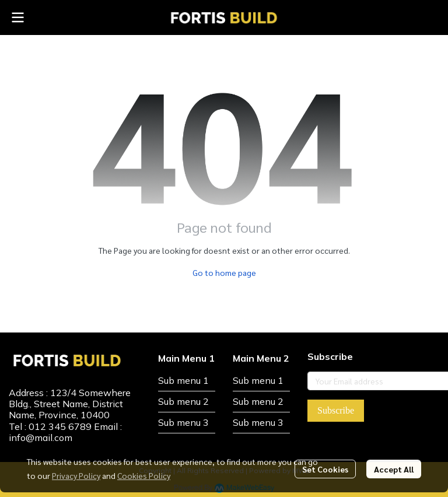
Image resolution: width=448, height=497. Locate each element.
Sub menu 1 (183, 380)
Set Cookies (325, 469)
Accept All (394, 469)
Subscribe (336, 410)
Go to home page (224, 272)
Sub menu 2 (183, 401)
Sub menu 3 (183, 422)
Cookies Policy (144, 475)
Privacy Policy (76, 475)
